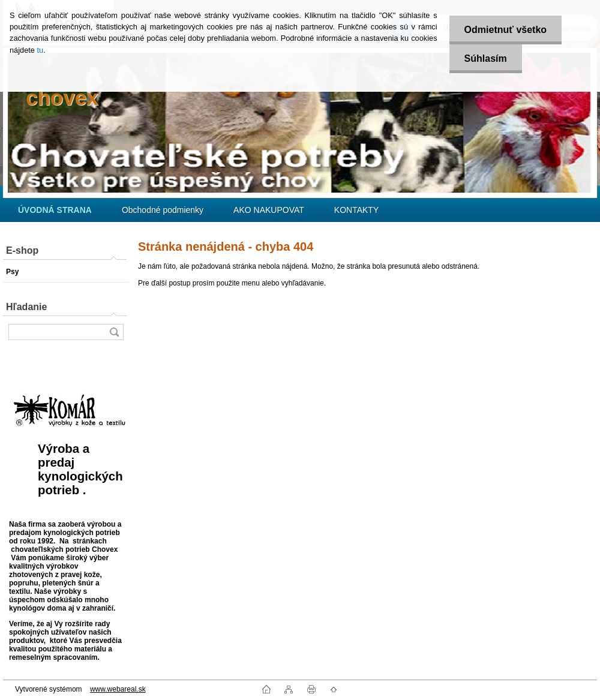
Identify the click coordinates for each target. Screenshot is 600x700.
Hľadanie (26, 307)
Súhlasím (486, 58)
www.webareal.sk (118, 689)
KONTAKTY (356, 210)
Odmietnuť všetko (505, 30)
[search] (114, 332)
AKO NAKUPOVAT (269, 210)
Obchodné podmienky (163, 210)
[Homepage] (55, 210)
